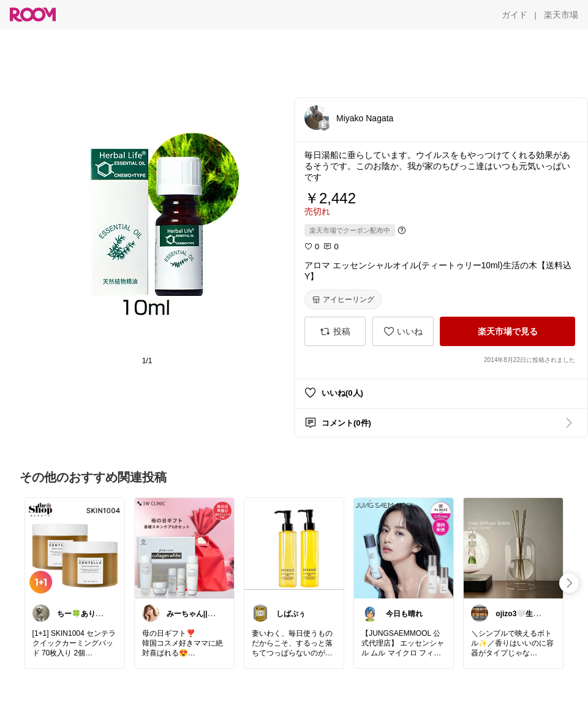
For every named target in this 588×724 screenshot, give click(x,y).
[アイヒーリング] (343, 300)
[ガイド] (514, 15)
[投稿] (335, 331)
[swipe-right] (569, 583)
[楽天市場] (561, 15)
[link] (75, 548)
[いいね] (403, 331)
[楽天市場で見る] (507, 331)
